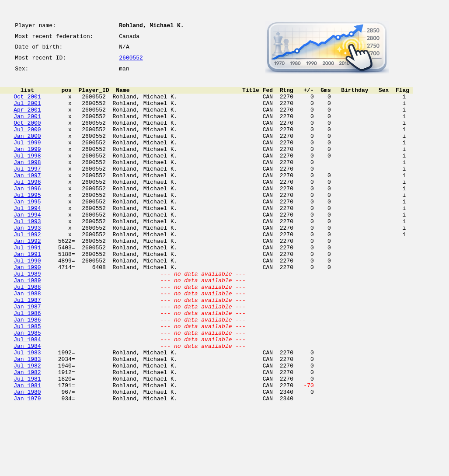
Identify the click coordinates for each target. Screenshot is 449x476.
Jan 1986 (27, 372)
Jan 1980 (27, 458)
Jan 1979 (27, 466)
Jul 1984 (27, 395)
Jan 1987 (27, 356)
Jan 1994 (27, 246)
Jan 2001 (27, 128)
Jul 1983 (27, 411)
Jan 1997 (27, 199)
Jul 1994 (27, 238)
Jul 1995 (27, 222)
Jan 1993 (27, 262)
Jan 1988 (27, 340)
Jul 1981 (27, 443)
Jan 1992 (27, 277)
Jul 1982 (27, 427)
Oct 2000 (27, 136)
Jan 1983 (27, 419)
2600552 (131, 62)
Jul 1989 (27, 317)
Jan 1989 (27, 325)
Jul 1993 (27, 254)
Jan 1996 (27, 214)
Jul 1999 (27, 159)
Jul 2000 (27, 143)
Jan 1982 (27, 435)
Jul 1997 (27, 191)
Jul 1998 (27, 175)
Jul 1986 (27, 364)
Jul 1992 (27, 269)
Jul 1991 (27, 285)
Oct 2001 (27, 104)
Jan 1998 (27, 183)
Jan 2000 (27, 151)
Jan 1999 (27, 167)
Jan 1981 (27, 451)
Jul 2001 (27, 112)
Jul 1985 (27, 380)
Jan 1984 (27, 403)
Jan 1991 (27, 293)
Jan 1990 (27, 309)
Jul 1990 (27, 301)
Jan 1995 (27, 230)
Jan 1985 (27, 388)
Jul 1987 (27, 348)
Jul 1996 (27, 206)
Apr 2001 (27, 120)
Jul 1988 (27, 332)
